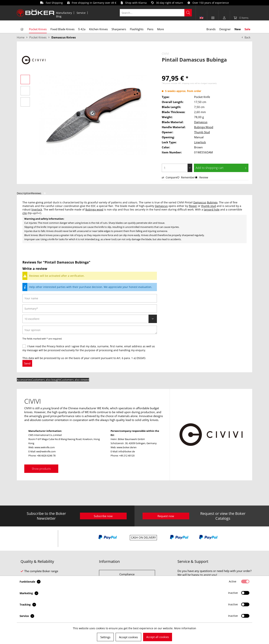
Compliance (127, 574)
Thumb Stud (202, 132)
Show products (41, 469)
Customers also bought (46, 380)
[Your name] (90, 298)
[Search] (188, 13)
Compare (169, 177)
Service (81, 13)
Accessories (24, 380)
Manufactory (64, 13)
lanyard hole (212, 209)
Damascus (201, 122)
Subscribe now (103, 516)
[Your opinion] (90, 330)
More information (185, 628)
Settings (105, 637)
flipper (193, 206)
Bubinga (212, 202)
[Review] (90, 319)
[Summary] (90, 309)
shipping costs (188, 83)
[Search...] (156, 13)
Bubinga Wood (204, 127)
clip (25, 213)
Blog (59, 16)
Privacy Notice (55, 346)
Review (201, 177)
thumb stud (209, 206)
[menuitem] (64, 13)
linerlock (37, 209)
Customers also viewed (75, 380)
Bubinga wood (94, 209)
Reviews (39, 193)
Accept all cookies (158, 637)
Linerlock (200, 142)
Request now (166, 516)
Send (27, 363)
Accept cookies (128, 637)
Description (24, 193)
